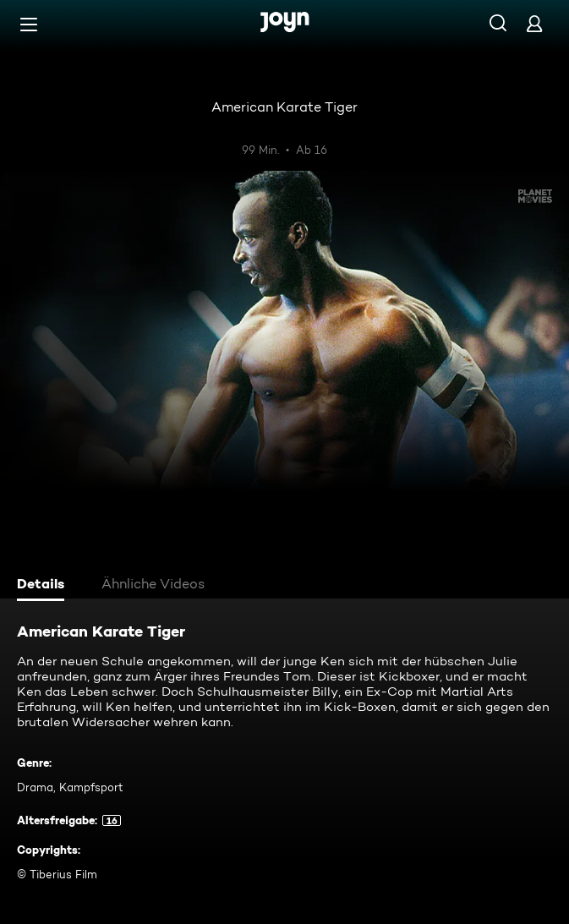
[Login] (534, 23)
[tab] (43, 586)
